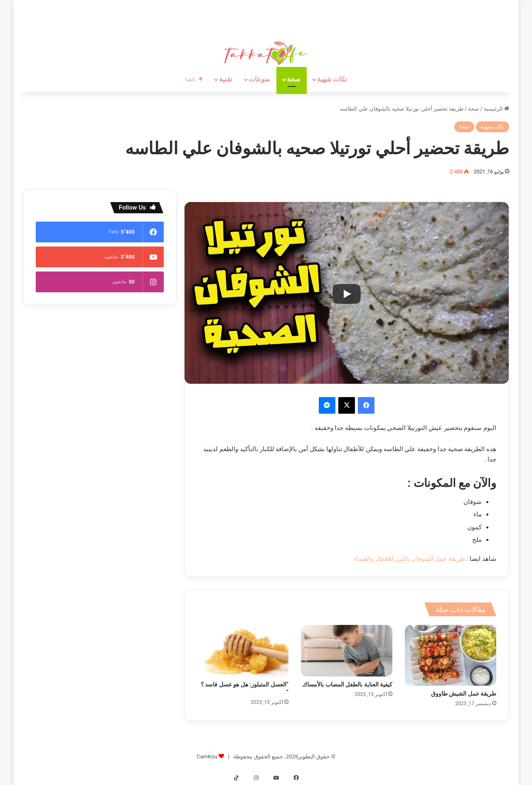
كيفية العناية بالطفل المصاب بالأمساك (347, 684)
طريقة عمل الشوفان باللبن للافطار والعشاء (410, 559)
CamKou (207, 757)
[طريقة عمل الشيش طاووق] (451, 655)
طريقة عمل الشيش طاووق (464, 694)
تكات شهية (332, 79)
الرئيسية (496, 109)
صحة (294, 79)
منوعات (259, 79)
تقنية (225, 79)
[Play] (347, 294)
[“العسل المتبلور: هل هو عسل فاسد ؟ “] (243, 651)
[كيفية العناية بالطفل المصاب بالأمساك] (347, 651)
